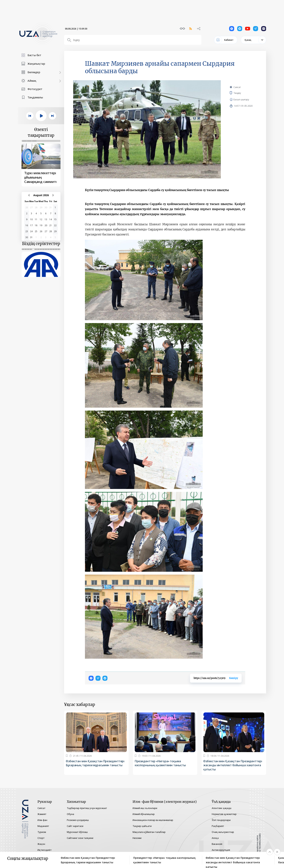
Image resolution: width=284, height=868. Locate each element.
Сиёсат (41, 808)
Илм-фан (42, 820)
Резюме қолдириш (78, 820)
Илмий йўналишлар (144, 814)
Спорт (41, 838)
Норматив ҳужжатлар (224, 814)
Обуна (70, 814)
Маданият (43, 826)
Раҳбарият (218, 826)
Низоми (137, 838)
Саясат (237, 87)
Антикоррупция (221, 850)
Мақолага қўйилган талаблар (149, 832)
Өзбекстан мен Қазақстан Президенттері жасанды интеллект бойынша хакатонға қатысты (234, 765)
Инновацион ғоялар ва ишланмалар (153, 820)
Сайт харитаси (75, 826)
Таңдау (241, 93)
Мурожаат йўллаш (77, 832)
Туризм (42, 832)
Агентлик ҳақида (222, 808)
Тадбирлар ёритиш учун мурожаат (87, 808)
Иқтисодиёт (45, 850)
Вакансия (217, 844)
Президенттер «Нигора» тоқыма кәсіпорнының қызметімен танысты (161, 763)
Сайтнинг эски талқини (80, 838)
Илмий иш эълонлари (145, 808)
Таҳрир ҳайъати (142, 826)
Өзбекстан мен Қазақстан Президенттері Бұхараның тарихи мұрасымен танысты (96, 763)
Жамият (42, 814)
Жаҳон (41, 844)
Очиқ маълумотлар (223, 832)
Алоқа (215, 838)
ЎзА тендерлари (221, 820)
